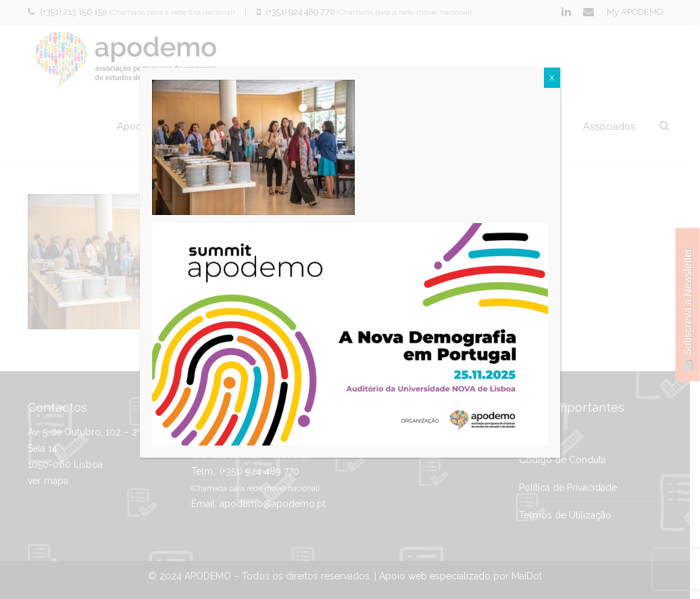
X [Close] (552, 78)
